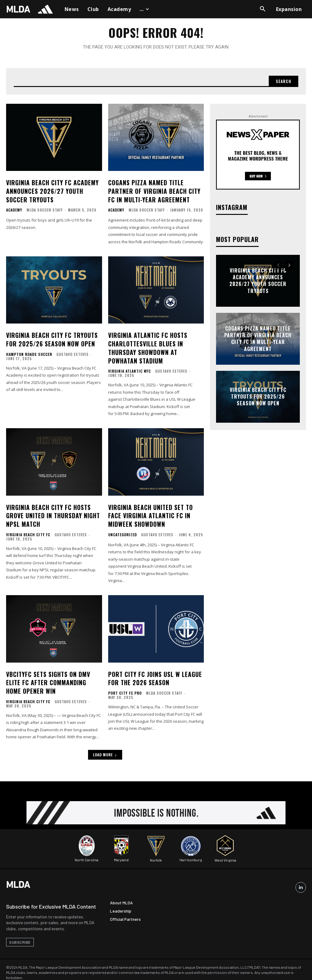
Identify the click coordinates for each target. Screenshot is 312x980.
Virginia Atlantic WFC (129, 368)
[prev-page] (278, 268)
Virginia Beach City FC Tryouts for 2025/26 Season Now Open (51, 339)
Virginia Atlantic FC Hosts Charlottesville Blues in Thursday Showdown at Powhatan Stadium (156, 346)
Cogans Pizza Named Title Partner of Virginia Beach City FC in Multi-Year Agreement (152, 192)
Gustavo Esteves (73, 353)
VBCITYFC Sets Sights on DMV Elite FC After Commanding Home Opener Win (52, 676)
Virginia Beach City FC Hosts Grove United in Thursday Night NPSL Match (51, 511)
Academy (14, 210)
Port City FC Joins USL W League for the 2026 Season (153, 672)
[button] (263, 9)
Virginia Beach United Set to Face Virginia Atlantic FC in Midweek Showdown (156, 511)
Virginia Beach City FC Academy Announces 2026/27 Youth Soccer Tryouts (51, 192)
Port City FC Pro (125, 686)
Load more (105, 747)
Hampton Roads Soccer (29, 353)
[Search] (282, 83)
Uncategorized (122, 529)
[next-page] (289, 268)
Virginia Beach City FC (28, 529)
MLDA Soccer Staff (45, 210)
